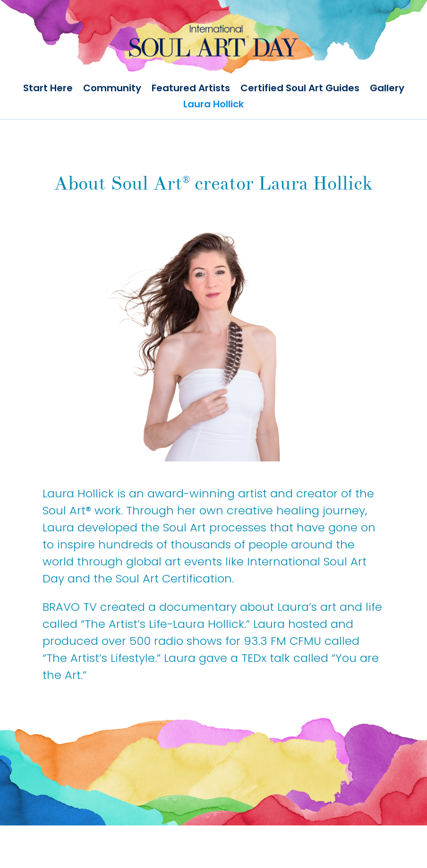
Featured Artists (191, 89)
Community (112, 89)
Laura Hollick (213, 105)
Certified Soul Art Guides (300, 89)
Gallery (387, 89)
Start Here (48, 89)
